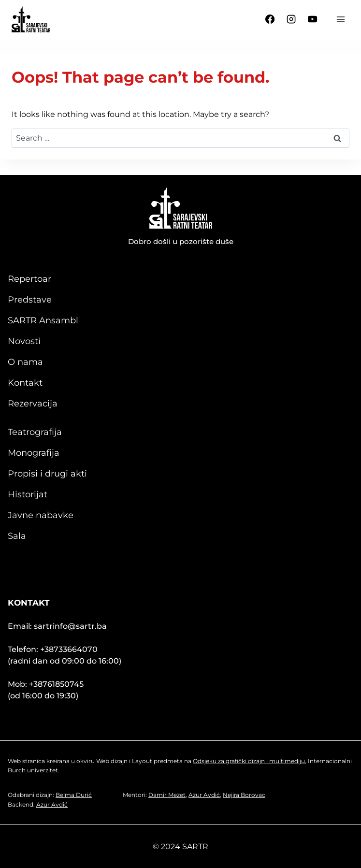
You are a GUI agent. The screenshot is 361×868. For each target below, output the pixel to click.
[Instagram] (291, 19)
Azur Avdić (52, 804)
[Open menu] (340, 19)
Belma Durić (74, 795)
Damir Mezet (167, 795)
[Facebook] (270, 19)
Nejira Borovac (244, 795)
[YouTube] (313, 19)
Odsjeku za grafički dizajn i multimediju (249, 761)
